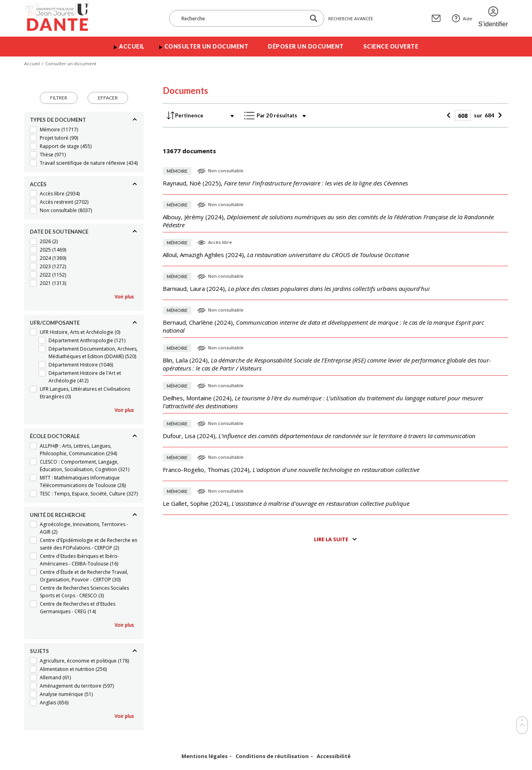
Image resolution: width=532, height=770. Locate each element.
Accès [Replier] (38, 184)
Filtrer (59, 98)
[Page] (463, 115)
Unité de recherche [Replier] (58, 515)
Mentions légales (205, 756)
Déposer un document (306, 46)
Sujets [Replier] (39, 651)
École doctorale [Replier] (55, 436)
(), (285, 183)
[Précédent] (450, 115)
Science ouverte (391, 46)
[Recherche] (241, 18)
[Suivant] (499, 115)
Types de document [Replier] (58, 120)
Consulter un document (207, 46)
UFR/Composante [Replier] (55, 323)
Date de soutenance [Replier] (59, 232)
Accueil (132, 46)
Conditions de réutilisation (272, 756)
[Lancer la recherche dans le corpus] (314, 19)
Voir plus (124, 297)
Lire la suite (331, 539)
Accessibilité (334, 756)
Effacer (108, 98)
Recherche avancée (351, 19)
